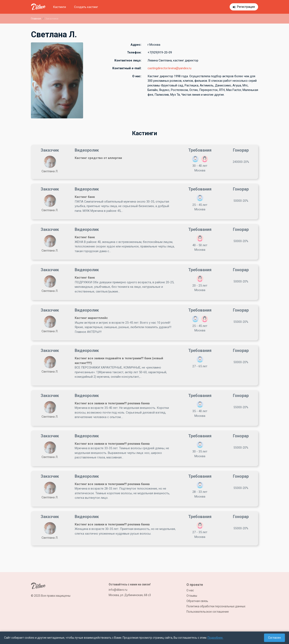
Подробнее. (215, 638)
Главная (36, 19)
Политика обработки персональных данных (216, 606)
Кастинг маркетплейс (91, 318)
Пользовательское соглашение (208, 612)
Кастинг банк (85, 197)
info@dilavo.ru (118, 590)
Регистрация (246, 7)
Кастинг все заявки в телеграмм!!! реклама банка (112, 403)
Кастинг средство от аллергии (98, 158)
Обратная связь (197, 601)
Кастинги (59, 7)
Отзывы (192, 596)
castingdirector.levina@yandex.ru (169, 68)
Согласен (274, 638)
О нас (190, 590)
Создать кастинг (86, 7)
